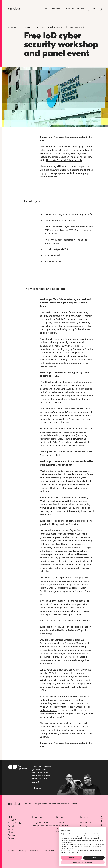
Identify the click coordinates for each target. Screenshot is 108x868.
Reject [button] (72, 858)
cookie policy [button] (67, 842)
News (12, 27)
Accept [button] (94, 858)
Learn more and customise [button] (83, 862)
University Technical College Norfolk (64, 160)
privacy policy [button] (91, 836)
